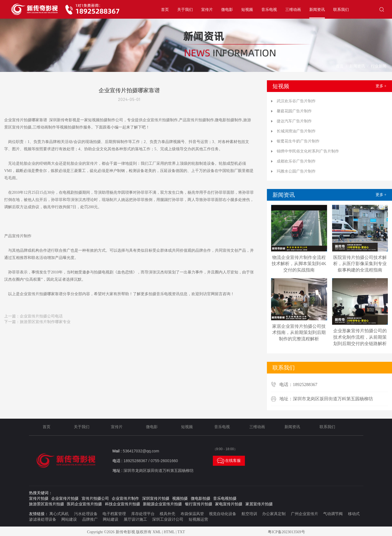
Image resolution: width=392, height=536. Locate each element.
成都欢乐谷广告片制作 (296, 161)
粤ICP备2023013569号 (286, 532)
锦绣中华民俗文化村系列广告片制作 (308, 151)
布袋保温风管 (192, 514)
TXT (181, 532)
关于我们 (185, 10)
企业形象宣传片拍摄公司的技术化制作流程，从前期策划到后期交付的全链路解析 (360, 337)
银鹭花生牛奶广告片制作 (298, 141)
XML (157, 532)
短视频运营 (198, 519)
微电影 (227, 10)
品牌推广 (90, 519)
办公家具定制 (274, 514)
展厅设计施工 (135, 519)
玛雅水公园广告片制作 (296, 171)
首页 (165, 10)
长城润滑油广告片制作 (296, 131)
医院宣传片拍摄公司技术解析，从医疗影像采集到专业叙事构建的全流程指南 (360, 264)
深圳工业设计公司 (168, 519)
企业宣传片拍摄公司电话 (41, 316)
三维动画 (293, 10)
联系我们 (341, 10)
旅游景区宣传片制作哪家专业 (45, 322)
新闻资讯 (317, 10)
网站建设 (69, 519)
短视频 (247, 10)
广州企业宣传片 (305, 514)
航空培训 (249, 514)
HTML (169, 532)
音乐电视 (269, 10)
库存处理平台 (143, 514)
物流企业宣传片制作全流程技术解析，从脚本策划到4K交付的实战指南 (299, 264)
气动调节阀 (333, 514)
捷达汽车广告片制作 (294, 121)
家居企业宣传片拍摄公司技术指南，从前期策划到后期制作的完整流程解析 (299, 333)
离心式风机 (59, 514)
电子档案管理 (114, 514)
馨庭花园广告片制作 (294, 111)
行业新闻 (379, 66)
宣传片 (207, 10)
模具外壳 (167, 514)
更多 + (381, 86)
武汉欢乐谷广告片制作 (296, 101)
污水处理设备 (86, 514)
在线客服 (229, 461)
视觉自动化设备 (223, 514)
